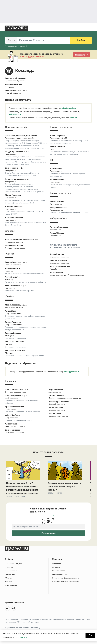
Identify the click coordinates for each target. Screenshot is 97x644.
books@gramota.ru (71, 372)
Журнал (8, 578)
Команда (56, 568)
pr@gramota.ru (15, 114)
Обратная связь (59, 571)
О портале (57, 564)
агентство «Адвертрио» (65, 248)
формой (74, 118)
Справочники (11, 571)
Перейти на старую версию (23, 628)
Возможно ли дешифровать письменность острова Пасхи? (65, 487)
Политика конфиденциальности (66, 578)
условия (22, 637)
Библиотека (10, 575)
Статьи (9, 497)
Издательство (11, 585)
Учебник (9, 582)
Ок (90, 635)
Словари (9, 568)
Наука (59, 493)
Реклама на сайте (60, 575)
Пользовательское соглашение (66, 582)
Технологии (20, 497)
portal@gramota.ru (68, 108)
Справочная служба (14, 564)
